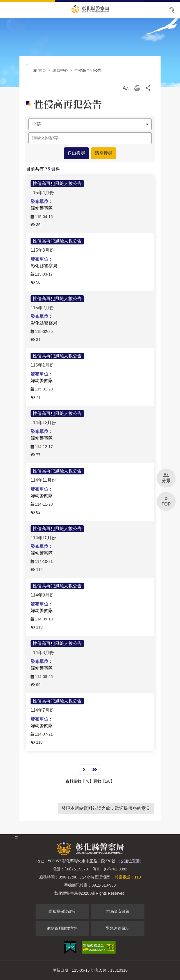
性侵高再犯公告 (88, 70)
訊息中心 (60, 70)
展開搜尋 (172, 10)
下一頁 (84, 769)
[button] (126, 88)
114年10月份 (43, 537)
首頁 (39, 70)
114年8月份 (42, 653)
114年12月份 (43, 423)
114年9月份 (42, 595)
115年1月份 (42, 365)
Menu (8, 10)
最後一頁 (95, 769)
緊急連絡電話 (118, 928)
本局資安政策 (118, 911)
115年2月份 (42, 307)
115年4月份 (42, 193)
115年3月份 (42, 250)
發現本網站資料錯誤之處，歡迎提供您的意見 (106, 808)
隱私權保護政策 (62, 911)
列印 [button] (137, 89)
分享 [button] (148, 89)
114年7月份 (42, 710)
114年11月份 (43, 480)
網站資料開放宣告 (62, 928)
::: (28, 65)
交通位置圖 (130, 861)
